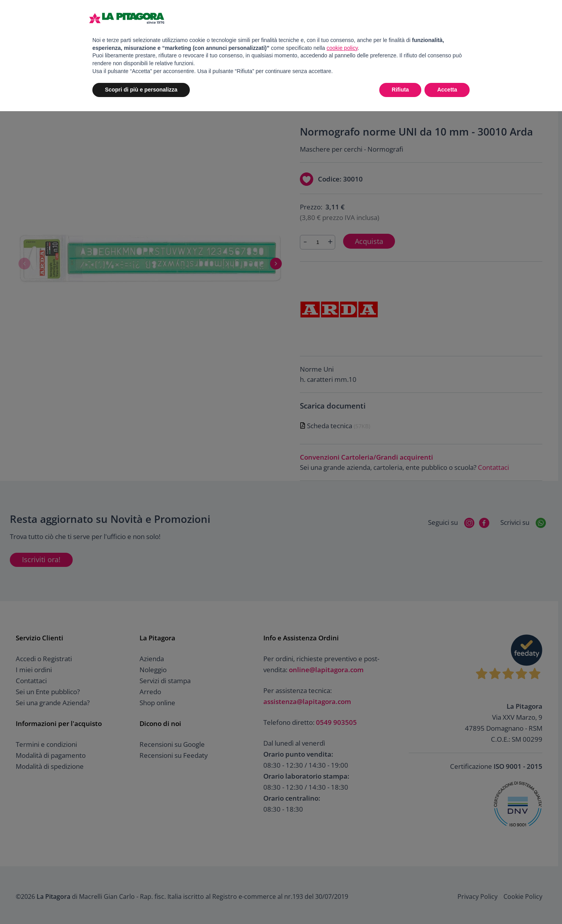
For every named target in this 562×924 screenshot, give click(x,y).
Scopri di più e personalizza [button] (141, 90)
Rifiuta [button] (400, 90)
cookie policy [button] (342, 48)
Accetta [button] (447, 90)
